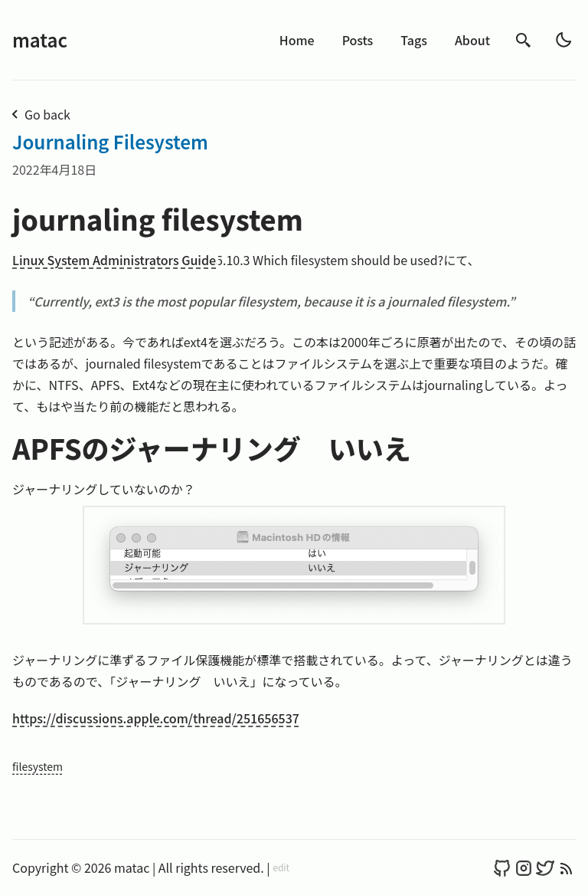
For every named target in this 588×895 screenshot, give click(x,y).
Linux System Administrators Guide (114, 260)
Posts (358, 40)
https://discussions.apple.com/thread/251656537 (156, 718)
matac (40, 39)
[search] (524, 40)
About (472, 40)
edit (281, 867)
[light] (563, 40)
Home (297, 40)
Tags (414, 40)
